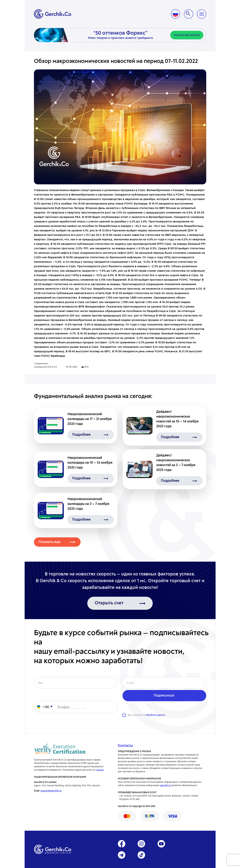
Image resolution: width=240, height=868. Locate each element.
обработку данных (155, 715)
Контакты (125, 746)
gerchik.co (165, 786)
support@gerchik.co (51, 791)
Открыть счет (109, 603)
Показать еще (50, 542)
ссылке (100, 770)
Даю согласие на (146, 715)
